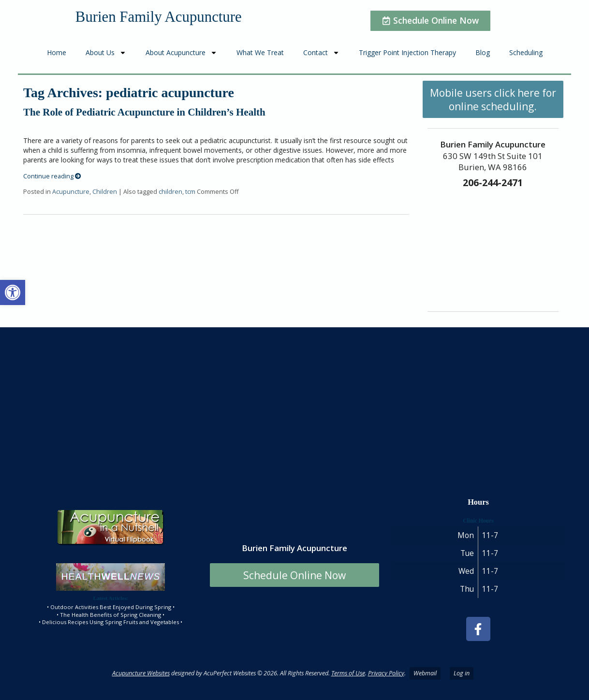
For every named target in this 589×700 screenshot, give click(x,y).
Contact (321, 53)
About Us (106, 53)
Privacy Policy (386, 673)
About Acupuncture (181, 53)
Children (105, 192)
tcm (190, 192)
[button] (13, 292)
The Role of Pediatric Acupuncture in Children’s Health (144, 112)
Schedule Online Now (294, 575)
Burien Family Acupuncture (159, 17)
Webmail (425, 673)
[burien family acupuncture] (294, 407)
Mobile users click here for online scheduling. (493, 100)
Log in (462, 673)
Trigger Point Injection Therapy (407, 52)
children (170, 192)
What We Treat (260, 52)
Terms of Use (348, 673)
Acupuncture (71, 192)
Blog (483, 52)
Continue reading (52, 176)
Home (57, 52)
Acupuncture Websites (141, 673)
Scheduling (526, 52)
